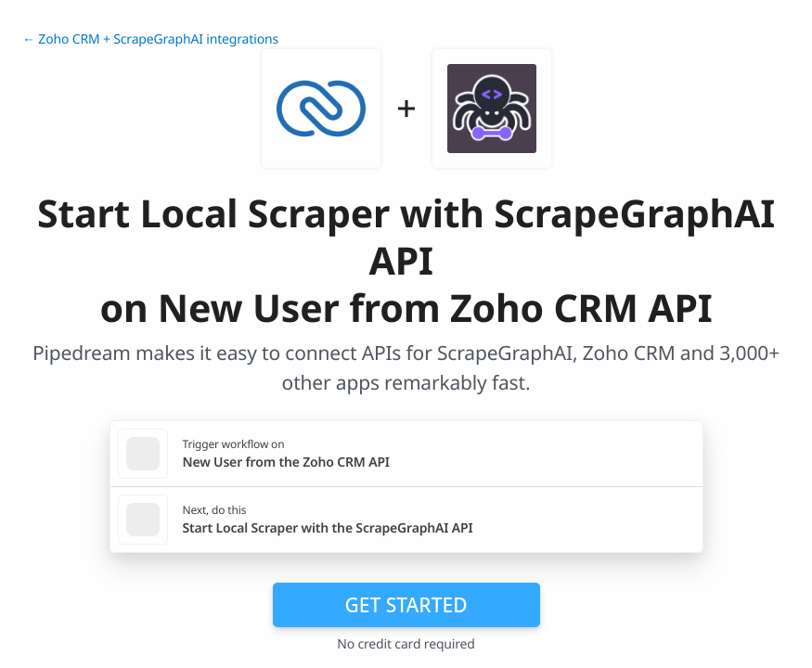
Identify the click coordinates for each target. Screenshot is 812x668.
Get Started (406, 605)
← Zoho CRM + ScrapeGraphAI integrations (150, 39)
